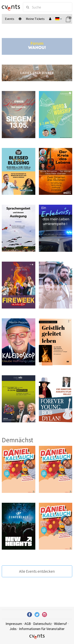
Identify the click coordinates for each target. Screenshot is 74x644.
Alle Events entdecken (37, 571)
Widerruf (60, 624)
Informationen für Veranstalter (42, 629)
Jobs (13, 629)
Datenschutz (42, 624)
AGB (28, 624)
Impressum (14, 624)
